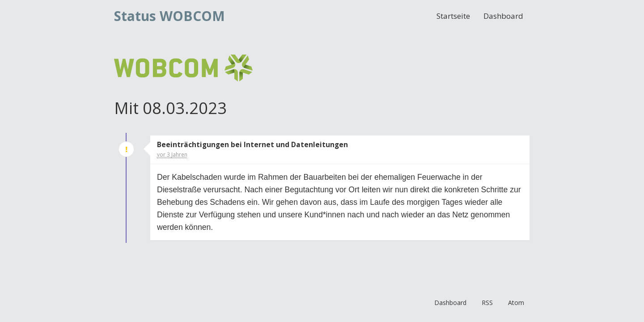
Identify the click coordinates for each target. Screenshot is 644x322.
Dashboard (503, 16)
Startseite (453, 16)
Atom (516, 303)
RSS (487, 303)
